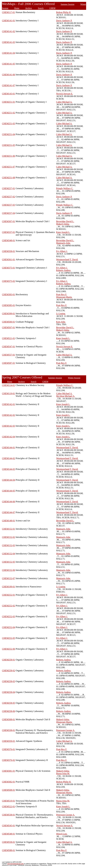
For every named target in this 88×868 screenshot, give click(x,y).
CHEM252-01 (9, 595)
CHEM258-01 (9, 660)
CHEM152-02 (9, 537)
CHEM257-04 (9, 213)
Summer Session (67, 4)
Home (17, 8)
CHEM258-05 (9, 703)
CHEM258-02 (9, 671)
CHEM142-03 (9, 426)
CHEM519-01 (9, 801)
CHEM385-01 (9, 305)
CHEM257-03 (9, 205)
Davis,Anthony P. (64, 21)
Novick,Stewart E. (64, 94)
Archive (29, 8)
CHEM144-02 (9, 458)
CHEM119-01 (8, 393)
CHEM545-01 (9, 826)
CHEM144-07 (9, 512)
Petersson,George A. (66, 730)
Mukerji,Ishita (63, 224)
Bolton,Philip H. (64, 12)
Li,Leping (61, 314)
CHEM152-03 (9, 545)
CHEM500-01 (9, 322)
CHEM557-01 (9, 355)
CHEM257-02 (9, 197)
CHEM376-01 (9, 749)
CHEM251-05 (9, 145)
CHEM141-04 (9, 53)
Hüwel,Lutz (62, 834)
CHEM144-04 (9, 480)
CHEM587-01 (9, 363)
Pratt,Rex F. (61, 294)
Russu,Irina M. (63, 773)
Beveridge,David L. (65, 221)
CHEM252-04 (9, 627)
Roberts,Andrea (64, 270)
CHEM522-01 (9, 806)
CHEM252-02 (9, 606)
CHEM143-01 (9, 94)
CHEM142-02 (9, 415)
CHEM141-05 (9, 64)
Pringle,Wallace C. (65, 188)
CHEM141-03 (9, 42)
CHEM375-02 (9, 281)
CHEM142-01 (9, 404)
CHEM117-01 (8, 12)
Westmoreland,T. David (67, 259)
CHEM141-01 (9, 21)
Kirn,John (61, 322)
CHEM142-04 (9, 437)
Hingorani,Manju (64, 297)
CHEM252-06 (9, 649)
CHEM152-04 (9, 554)
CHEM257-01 (9, 188)
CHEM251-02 (9, 113)
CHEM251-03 (9, 124)
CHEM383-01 (9, 294)
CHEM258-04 (9, 692)
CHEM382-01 (9, 782)
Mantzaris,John (63, 243)
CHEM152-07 (9, 578)
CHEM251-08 (9, 178)
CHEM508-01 (9, 790)
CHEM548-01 (9, 834)
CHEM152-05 (9, 562)
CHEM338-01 (9, 730)
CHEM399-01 (9, 314)
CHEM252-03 (9, 616)
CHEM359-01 (9, 741)
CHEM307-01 (9, 221)
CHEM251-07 (9, 167)
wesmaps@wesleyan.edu (16, 864)
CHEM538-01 (9, 815)
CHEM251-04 (9, 134)
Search (41, 8)
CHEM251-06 (9, 156)
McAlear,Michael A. (66, 396)
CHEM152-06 (9, 570)
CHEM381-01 (9, 771)
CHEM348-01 (9, 240)
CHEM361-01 (9, 259)
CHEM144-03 (9, 469)
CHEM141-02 (9, 31)
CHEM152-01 (9, 529)
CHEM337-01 (9, 232)
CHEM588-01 (9, 850)
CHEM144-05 (9, 491)
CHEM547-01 (9, 347)
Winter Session (74, 378)
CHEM (52, 8)
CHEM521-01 (9, 338)
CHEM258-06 (9, 711)
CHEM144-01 (9, 448)
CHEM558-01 (9, 842)
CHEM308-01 (9, 719)
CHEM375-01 (9, 268)
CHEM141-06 (9, 75)
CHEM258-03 (9, 681)
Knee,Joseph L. (63, 232)
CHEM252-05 (9, 638)
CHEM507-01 (9, 327)
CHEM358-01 (9, 251)
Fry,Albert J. (62, 251)
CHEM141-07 (9, 85)
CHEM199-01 (9, 587)
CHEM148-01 (9, 521)
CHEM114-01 (8, 385)
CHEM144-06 (9, 502)
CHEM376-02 (9, 760)
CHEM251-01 (9, 102)
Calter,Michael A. (64, 102)
